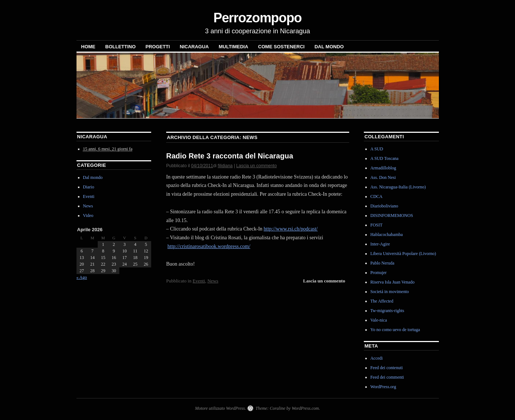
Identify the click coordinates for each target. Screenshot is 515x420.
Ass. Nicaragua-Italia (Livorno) (398, 187)
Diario (89, 187)
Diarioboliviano (384, 206)
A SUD (377, 149)
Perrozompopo (257, 18)
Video (88, 215)
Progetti (158, 47)
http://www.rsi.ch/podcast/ (291, 229)
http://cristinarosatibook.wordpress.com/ (209, 246)
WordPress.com (305, 408)
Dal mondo (329, 47)
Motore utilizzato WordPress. (221, 408)
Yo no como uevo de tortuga (395, 330)
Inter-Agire (380, 244)
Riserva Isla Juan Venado (393, 282)
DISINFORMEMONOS (392, 215)
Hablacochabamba (387, 235)
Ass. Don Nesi (383, 177)
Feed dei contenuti (387, 368)
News (213, 281)
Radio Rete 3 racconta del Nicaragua (230, 156)
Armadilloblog (383, 168)
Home (88, 47)
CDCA (376, 196)
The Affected (382, 301)
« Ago (82, 277)
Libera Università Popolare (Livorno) (403, 254)
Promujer (379, 273)
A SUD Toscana (385, 158)
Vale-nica (379, 320)
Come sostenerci (281, 47)
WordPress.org (383, 387)
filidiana (225, 166)
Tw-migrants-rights (387, 311)
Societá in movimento (390, 292)
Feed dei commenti (387, 377)
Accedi (377, 358)
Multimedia (233, 47)
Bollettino (121, 47)
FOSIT (376, 225)
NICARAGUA (194, 47)
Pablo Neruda (382, 263)
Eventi (199, 281)
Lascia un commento (256, 166)
